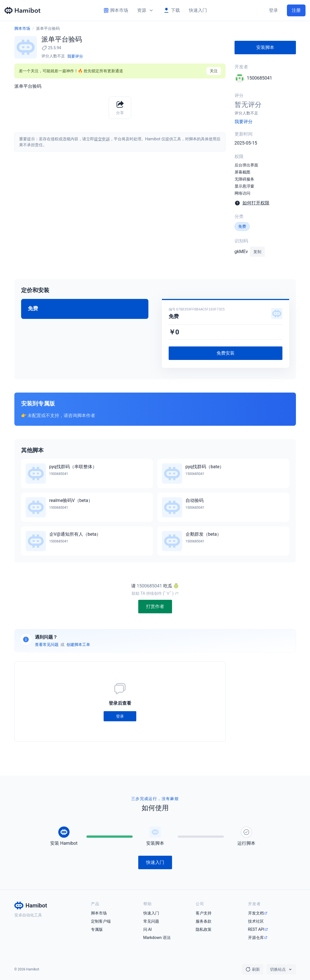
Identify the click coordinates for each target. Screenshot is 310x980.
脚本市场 (22, 28)
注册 (296, 10)
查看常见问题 (47, 645)
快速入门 (198, 10)
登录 (273, 10)
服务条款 (204, 921)
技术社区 (256, 921)
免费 (242, 226)
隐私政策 (204, 929)
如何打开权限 (256, 203)
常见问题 (151, 921)
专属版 (97, 929)
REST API (256, 929)
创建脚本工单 (78, 645)
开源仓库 (256, 938)
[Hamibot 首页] (23, 10)
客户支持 (204, 913)
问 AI (148, 929)
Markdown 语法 (157, 938)
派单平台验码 (48, 28)
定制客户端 (101, 921)
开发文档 (256, 913)
